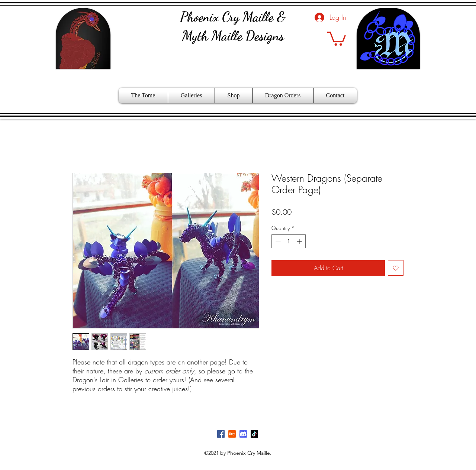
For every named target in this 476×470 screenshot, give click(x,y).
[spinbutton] (289, 241)
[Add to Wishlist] (396, 268)
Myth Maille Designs (233, 36)
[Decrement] (277, 241)
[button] (337, 38)
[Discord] (243, 434)
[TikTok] (254, 434)
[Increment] (300, 241)
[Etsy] (232, 434)
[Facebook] (221, 434)
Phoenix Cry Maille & (233, 17)
